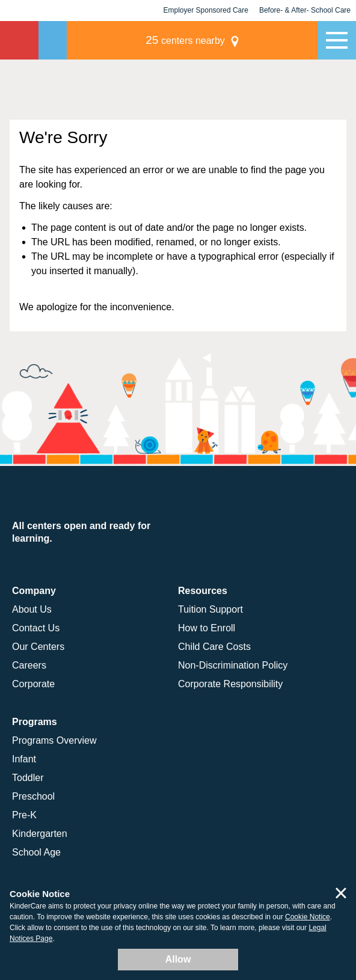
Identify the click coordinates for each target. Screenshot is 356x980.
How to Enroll (207, 628)
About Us (32, 609)
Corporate (33, 684)
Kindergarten (40, 834)
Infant (24, 759)
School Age (36, 852)
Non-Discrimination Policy (233, 665)
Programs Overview (54, 740)
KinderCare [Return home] (19, 40)
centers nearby (234, 40)
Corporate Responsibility (230, 684)
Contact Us (36, 628)
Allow (178, 959)
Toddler (28, 778)
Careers (29, 665)
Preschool (33, 796)
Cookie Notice (308, 917)
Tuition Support (210, 609)
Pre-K (24, 815)
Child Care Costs (214, 647)
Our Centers (38, 647)
